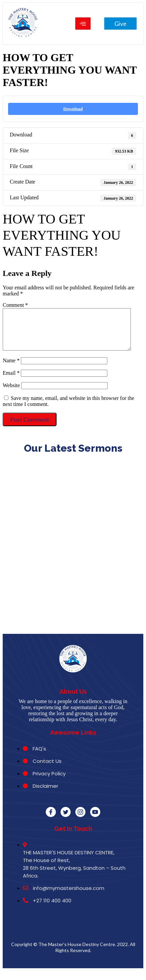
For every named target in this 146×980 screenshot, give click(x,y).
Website (11, 393)
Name (11, 369)
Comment (15, 305)
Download (73, 109)
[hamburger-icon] (83, 24)
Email (11, 381)
